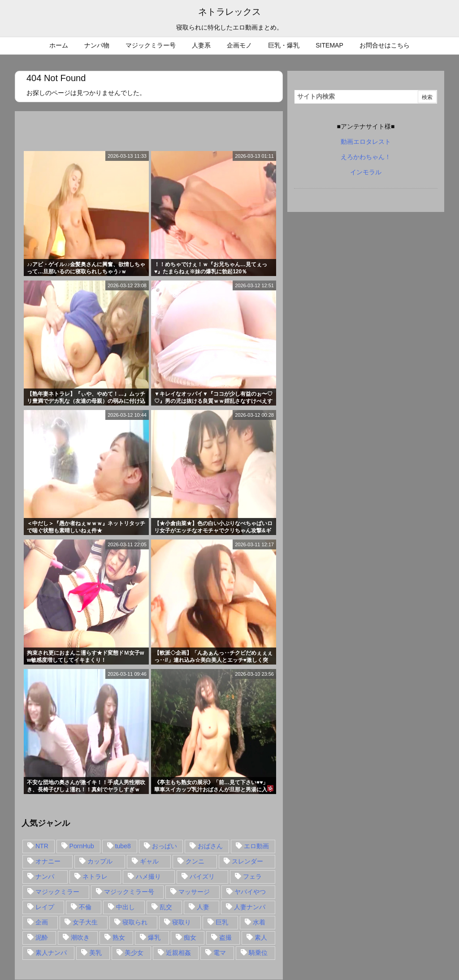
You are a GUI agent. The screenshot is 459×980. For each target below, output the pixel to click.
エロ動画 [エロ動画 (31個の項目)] (256, 846)
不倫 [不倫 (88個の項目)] (85, 907)
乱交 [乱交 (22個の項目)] (166, 907)
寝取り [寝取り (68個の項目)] (182, 922)
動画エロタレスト (366, 142)
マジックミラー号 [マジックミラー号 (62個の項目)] (129, 892)
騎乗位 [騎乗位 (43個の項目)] (258, 953)
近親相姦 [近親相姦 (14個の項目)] (178, 953)
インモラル (366, 172)
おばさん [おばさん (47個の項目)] (210, 846)
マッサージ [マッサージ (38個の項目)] (194, 892)
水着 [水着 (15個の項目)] (259, 922)
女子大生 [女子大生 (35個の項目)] (85, 922)
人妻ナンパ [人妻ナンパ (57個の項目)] (250, 907)
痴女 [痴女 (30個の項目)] (190, 937)
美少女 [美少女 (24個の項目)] (134, 953)
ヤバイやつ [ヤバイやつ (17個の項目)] (250, 892)
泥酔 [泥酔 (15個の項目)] (42, 937)
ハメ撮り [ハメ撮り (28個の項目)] (148, 876)
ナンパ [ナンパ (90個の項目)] (45, 876)
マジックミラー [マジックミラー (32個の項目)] (57, 892)
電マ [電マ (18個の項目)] (220, 953)
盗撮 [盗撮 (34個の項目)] (225, 937)
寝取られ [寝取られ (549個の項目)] (135, 922)
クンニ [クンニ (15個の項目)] (195, 861)
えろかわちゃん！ (366, 157)
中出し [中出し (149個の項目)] (126, 907)
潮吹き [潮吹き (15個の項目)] (80, 937)
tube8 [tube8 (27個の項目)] (123, 846)
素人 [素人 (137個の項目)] (261, 937)
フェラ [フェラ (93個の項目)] (252, 876)
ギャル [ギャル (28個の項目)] (149, 861)
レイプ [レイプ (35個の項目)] (45, 907)
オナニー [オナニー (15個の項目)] (48, 861)
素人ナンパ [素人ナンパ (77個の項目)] (51, 953)
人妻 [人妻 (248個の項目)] (203, 907)
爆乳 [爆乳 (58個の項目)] (154, 937)
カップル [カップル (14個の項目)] (100, 861)
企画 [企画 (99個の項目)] (42, 922)
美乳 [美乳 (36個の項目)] (95, 953)
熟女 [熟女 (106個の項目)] (119, 937)
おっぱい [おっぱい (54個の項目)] (165, 846)
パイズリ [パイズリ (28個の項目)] (202, 876)
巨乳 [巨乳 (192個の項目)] (222, 922)
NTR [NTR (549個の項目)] (42, 846)
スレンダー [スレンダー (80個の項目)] (247, 861)
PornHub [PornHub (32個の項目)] (82, 846)
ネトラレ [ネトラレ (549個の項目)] (95, 876)
